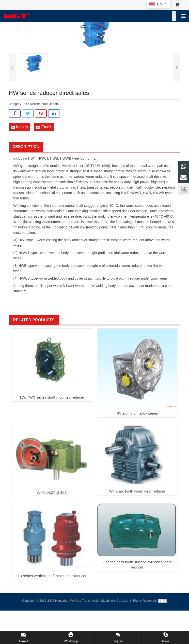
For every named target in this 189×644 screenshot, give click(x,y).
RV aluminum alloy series (137, 413)
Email (44, 127)
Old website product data (41, 104)
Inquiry (19, 127)
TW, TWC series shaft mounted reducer (52, 397)
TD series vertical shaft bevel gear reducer (52, 576)
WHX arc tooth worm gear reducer (137, 491)
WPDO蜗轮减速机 (52, 493)
